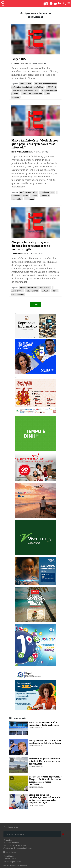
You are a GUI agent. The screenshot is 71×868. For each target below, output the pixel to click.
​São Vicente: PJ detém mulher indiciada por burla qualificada (44, 724)
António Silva (17, 291)
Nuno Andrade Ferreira (22, 152)
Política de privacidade (12, 862)
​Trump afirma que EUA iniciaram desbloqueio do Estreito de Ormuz (45, 742)
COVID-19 (52, 87)
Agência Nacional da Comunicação (35, 287)
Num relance (10, 852)
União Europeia (47, 192)
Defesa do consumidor (32, 94)
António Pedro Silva (28, 192)
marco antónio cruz (20, 196)
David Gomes (32, 291)
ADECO (45, 291)
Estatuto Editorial (10, 859)
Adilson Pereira (19, 254)
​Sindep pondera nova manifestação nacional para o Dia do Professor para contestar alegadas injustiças (45, 799)
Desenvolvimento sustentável (26, 90)
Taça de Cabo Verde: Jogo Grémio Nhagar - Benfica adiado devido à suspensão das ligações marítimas (45, 781)
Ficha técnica (9, 856)
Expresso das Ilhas (20, 63)
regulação (30, 199)
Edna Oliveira (25, 84)
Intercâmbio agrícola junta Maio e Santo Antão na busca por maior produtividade (45, 761)
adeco (34, 196)
